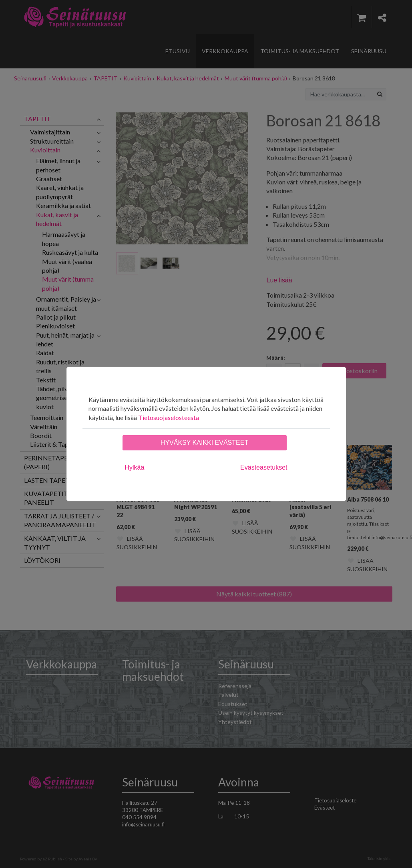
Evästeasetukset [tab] (264, 467)
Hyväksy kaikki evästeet (204, 443)
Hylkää (135, 467)
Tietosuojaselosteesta (169, 417)
